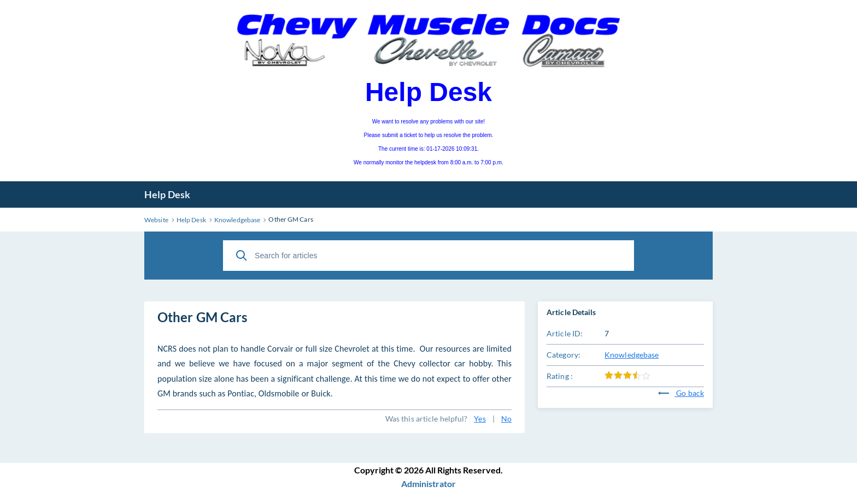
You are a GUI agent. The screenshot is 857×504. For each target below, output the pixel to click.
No (506, 419)
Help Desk (167, 194)
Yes (480, 419)
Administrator (428, 484)
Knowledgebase (632, 355)
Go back (681, 393)
